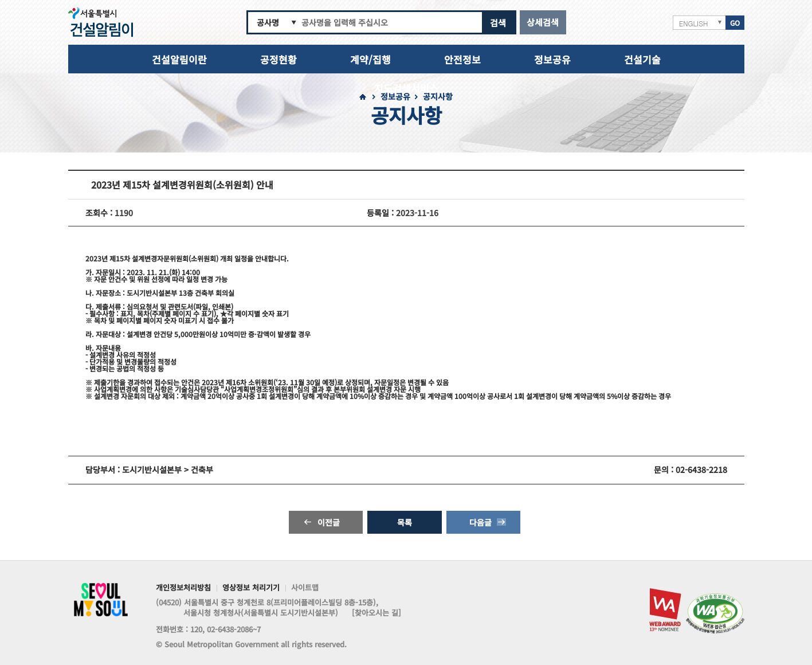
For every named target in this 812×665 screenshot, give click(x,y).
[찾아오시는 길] (376, 613)
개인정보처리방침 (183, 588)
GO (735, 23)
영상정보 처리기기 (251, 588)
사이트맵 (305, 588)
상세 (543, 22)
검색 (498, 23)
